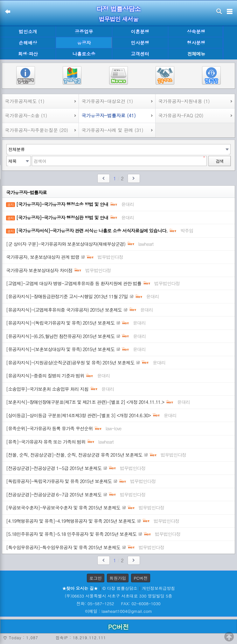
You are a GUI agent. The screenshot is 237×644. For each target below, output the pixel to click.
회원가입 (118, 578)
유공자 (84, 43)
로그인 (96, 578)
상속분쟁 (196, 31)
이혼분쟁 (140, 31)
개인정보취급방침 (158, 588)
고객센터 (140, 54)
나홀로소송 (84, 54)
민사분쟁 (140, 43)
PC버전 (141, 578)
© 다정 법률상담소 (120, 588)
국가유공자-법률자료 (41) (108, 115)
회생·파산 (28, 54)
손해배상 (28, 43)
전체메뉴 (196, 54)
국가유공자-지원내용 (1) (184, 101)
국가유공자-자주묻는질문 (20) (36, 130)
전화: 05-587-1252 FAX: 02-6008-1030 (118, 603)
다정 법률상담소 (118, 9)
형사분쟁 (196, 43)
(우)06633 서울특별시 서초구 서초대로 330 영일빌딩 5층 (118, 596)
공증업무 (84, 31)
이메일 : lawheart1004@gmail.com (118, 611)
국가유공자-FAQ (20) (181, 115)
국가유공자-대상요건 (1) (107, 101)
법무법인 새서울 (118, 19)
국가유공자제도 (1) (25, 101)
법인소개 (28, 31)
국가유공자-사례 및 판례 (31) (112, 130)
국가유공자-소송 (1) (26, 115)
